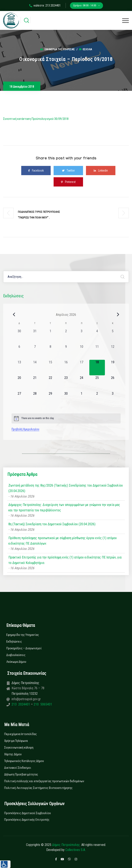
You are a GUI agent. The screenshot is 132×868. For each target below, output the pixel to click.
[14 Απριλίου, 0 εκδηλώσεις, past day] (35, 368)
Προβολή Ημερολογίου (25, 429)
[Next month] (118, 315)
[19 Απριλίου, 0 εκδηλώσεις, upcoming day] (113, 368)
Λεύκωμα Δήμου (16, 662)
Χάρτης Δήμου (13, 754)
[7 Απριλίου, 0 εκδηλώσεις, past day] (35, 352)
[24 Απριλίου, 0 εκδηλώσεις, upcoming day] (82, 383)
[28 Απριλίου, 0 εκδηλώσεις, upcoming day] (35, 399)
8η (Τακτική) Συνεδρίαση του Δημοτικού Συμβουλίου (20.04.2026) (52, 524)
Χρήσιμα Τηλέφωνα (16, 741)
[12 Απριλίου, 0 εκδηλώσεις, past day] (113, 352)
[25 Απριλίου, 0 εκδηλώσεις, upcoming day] (97, 383)
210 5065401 (42, 704)
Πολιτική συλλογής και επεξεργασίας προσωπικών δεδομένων (44, 781)
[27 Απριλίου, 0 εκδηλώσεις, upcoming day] (19, 399)
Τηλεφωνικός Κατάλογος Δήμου (24, 761)
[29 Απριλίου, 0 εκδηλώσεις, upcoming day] (50, 399)
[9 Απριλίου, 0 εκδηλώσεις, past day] (66, 352)
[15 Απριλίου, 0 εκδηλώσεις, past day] (50, 368)
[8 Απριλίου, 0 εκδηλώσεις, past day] (50, 352)
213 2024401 (21, 704)
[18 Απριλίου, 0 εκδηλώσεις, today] (97, 368)
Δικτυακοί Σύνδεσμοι (18, 768)
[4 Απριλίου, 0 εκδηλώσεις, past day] (97, 336)
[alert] (66, 418)
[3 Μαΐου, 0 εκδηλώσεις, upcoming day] (113, 399)
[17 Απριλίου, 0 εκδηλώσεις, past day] (82, 368)
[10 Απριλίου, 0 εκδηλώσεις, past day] (82, 352)
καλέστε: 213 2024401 (45, 5)
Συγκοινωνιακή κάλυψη (19, 748)
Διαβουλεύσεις (16, 655)
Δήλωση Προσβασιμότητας (21, 774)
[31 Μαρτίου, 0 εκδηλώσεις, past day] (35, 336)
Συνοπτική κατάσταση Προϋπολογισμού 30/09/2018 (36, 119)
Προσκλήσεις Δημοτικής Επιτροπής (27, 820)
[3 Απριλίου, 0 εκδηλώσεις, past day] (82, 336)
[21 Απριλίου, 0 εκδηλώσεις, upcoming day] (35, 383)
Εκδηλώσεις (14, 642)
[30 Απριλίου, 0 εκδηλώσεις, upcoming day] (66, 399)
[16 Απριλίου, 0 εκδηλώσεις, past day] (66, 368)
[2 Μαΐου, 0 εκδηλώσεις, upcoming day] (97, 399)
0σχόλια (85, 49)
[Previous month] (14, 315)
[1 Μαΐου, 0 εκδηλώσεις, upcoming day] (82, 399)
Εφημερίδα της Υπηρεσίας (60, 49)
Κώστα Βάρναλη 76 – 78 (28, 688)
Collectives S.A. (76, 850)
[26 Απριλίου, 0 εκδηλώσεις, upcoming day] (113, 383)
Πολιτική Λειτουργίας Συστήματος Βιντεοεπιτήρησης (38, 788)
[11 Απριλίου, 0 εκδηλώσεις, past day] (97, 352)
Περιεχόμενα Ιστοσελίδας (20, 734)
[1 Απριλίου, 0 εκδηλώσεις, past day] (50, 336)
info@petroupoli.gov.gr (26, 699)
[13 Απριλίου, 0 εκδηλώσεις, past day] (19, 368)
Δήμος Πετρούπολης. (66, 845)
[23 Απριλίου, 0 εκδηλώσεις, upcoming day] (66, 383)
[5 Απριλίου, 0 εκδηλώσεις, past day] (113, 336)
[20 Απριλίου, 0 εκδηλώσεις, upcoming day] (19, 383)
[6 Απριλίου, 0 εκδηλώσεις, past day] (19, 352)
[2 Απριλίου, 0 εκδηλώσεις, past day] (66, 336)
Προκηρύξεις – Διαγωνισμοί (24, 648)
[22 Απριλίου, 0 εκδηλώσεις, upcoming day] (50, 383)
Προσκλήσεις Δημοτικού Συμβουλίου (28, 813)
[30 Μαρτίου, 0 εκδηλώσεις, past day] (19, 336)
